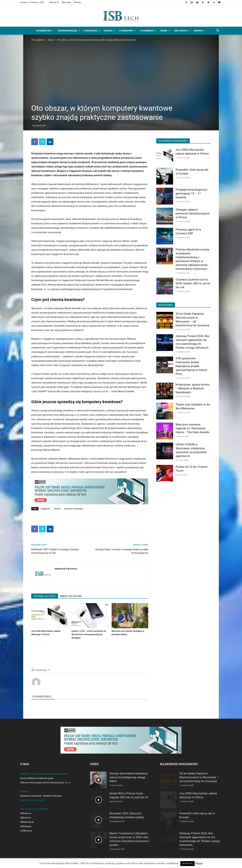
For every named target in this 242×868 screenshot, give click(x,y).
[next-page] (39, 644)
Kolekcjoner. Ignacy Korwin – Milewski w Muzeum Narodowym (193, 388)
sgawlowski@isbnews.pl (32, 800)
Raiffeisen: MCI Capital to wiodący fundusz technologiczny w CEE (55, 551)
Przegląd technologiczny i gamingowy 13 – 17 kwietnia (192, 193)
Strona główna (38, 40)
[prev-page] (33, 644)
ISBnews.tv (26, 818)
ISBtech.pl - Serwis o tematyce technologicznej (44, 774)
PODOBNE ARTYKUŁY (45, 596)
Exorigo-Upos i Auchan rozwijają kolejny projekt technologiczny (122, 551)
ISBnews (77, 2)
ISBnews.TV (54, 2)
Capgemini (45, 509)
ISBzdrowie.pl (27, 822)
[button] (218, 31)
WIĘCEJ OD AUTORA (71, 596)
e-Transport (128, 31)
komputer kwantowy (73, 509)
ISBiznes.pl (26, 826)
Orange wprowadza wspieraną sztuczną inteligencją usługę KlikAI (128, 777)
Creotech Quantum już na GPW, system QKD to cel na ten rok (193, 283)
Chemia (57, 509)
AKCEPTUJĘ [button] (187, 864)
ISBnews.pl (26, 813)
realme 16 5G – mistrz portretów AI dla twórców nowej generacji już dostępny (89, 634)
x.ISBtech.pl (26, 831)
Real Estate (182, 31)
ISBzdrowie (66, 2)
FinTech (109, 31)
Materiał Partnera (66, 569)
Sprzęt (165, 31)
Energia (199, 31)
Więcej (199, 863)
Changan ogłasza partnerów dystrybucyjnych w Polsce (193, 213)
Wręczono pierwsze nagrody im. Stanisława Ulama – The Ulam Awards (193, 428)
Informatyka (45, 31)
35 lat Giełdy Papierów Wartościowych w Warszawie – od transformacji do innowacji (199, 777)
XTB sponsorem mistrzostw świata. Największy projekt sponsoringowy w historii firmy (191, 366)
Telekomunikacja (69, 31)
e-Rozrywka (92, 31)
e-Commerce (148, 31)
